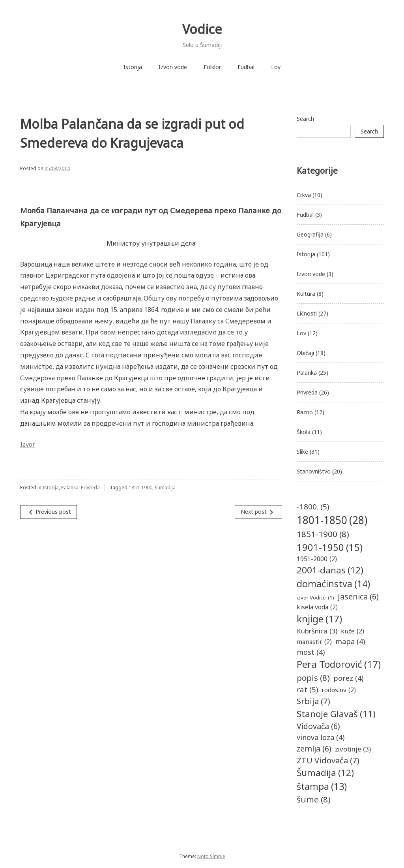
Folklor (212, 67)
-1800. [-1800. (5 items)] (313, 507)
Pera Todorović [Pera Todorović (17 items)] (339, 664)
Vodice (202, 29)
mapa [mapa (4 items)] (350, 642)
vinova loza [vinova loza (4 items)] (321, 737)
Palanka (70, 488)
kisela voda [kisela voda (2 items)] (317, 607)
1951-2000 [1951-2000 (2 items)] (317, 559)
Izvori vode (173, 67)
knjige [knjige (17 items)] (319, 619)
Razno (305, 412)
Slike (302, 452)
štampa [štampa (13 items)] (322, 786)
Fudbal (246, 67)
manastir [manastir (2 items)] (314, 642)
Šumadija (165, 488)
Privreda (90, 488)
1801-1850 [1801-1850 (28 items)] (332, 520)
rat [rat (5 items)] (307, 690)
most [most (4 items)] (311, 652)
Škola (304, 432)
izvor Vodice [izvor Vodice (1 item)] (315, 598)
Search (305, 119)
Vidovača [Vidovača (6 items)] (318, 726)
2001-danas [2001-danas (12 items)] (330, 570)
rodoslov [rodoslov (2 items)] (339, 690)
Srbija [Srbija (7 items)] (313, 701)
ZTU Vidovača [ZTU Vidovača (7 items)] (328, 760)
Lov (276, 67)
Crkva (304, 195)
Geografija (310, 234)
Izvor (28, 444)
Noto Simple (211, 856)
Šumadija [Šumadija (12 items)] (325, 773)
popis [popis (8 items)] (313, 678)
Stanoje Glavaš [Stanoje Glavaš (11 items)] (336, 714)
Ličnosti (307, 313)
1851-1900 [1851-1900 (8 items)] (323, 534)
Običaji (305, 353)
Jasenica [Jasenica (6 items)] (358, 597)
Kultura (306, 294)
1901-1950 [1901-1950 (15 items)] (330, 548)
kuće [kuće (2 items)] (353, 631)
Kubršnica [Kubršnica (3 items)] (317, 631)
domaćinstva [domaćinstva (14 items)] (333, 584)
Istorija (133, 67)
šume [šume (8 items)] (314, 799)
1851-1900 (140, 488)
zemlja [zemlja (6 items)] (314, 749)
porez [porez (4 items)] (348, 678)
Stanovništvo (314, 471)
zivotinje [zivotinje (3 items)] (353, 749)
